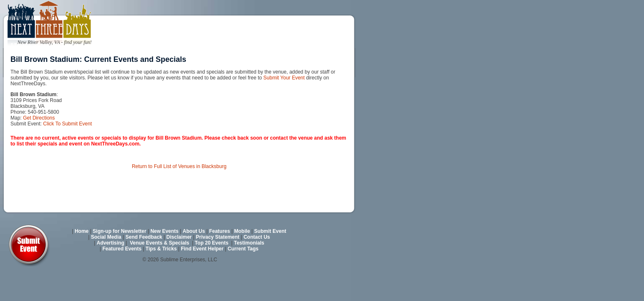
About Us (194, 231)
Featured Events (122, 249)
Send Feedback (144, 237)
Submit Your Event (284, 78)
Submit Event (270, 231)
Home (81, 231)
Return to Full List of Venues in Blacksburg (179, 166)
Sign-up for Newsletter (120, 231)
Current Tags (243, 249)
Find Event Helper (202, 249)
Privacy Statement (218, 237)
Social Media (106, 237)
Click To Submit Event (68, 124)
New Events (164, 231)
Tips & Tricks (161, 249)
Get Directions (39, 118)
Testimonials (249, 243)
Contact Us (257, 237)
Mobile (242, 231)
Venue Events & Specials (159, 243)
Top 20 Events (211, 243)
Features (220, 231)
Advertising (110, 243)
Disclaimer (179, 237)
